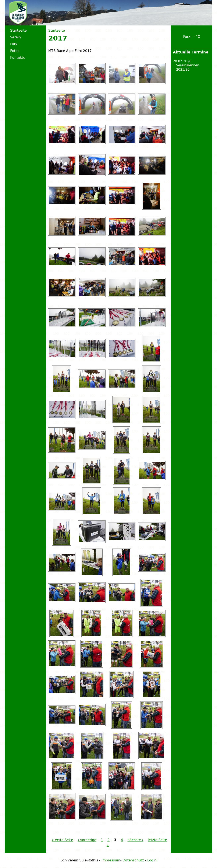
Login (152, 860)
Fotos (15, 51)
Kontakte (18, 58)
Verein (15, 37)
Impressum (111, 860)
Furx (14, 44)
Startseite (57, 30)
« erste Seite (62, 840)
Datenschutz (133, 860)
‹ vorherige (87, 840)
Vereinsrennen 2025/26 (188, 67)
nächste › (136, 840)
